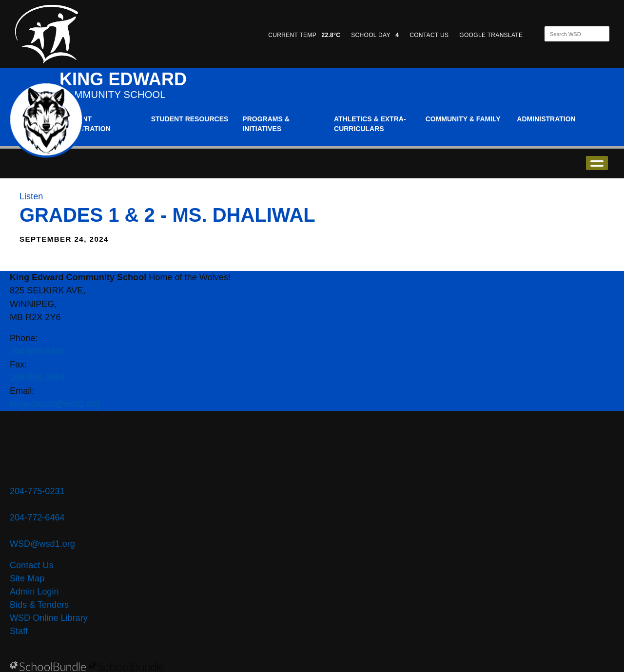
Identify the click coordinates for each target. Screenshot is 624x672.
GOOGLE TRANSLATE (492, 35)
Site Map (27, 578)
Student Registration (85, 124)
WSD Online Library (49, 618)
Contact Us (31, 565)
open (597, 163)
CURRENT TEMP (304, 35)
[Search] (568, 34)
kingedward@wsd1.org (55, 404)
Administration (546, 119)
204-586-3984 (37, 378)
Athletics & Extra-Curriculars (370, 124)
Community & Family (463, 119)
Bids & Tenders (39, 605)
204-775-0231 (37, 491)
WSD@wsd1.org (42, 544)
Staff (19, 631)
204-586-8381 (37, 351)
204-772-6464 (37, 518)
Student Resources (190, 119)
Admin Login (34, 592)
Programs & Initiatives (266, 124)
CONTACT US (429, 35)
